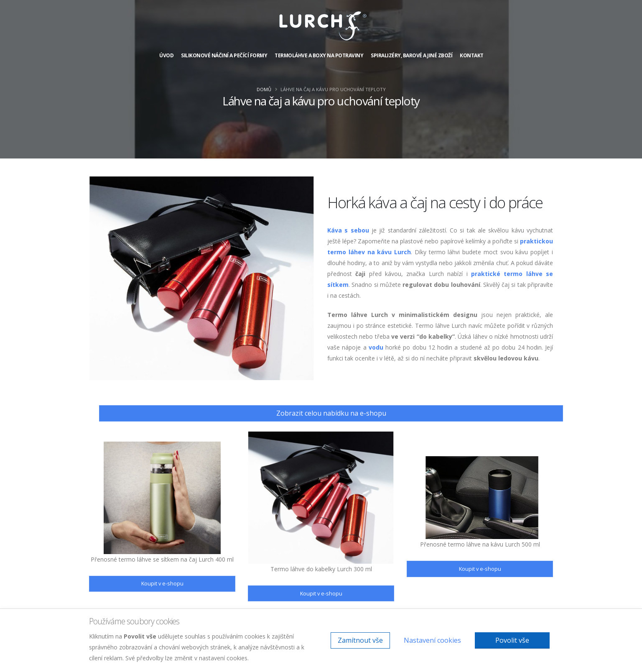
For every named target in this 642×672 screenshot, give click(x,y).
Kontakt (472, 55)
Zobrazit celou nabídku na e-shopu (331, 413)
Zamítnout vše (360, 640)
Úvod (166, 55)
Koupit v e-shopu (162, 583)
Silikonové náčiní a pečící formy (224, 55)
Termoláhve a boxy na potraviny (319, 55)
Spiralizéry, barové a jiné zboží (411, 55)
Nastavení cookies (432, 640)
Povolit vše (512, 640)
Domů (264, 89)
